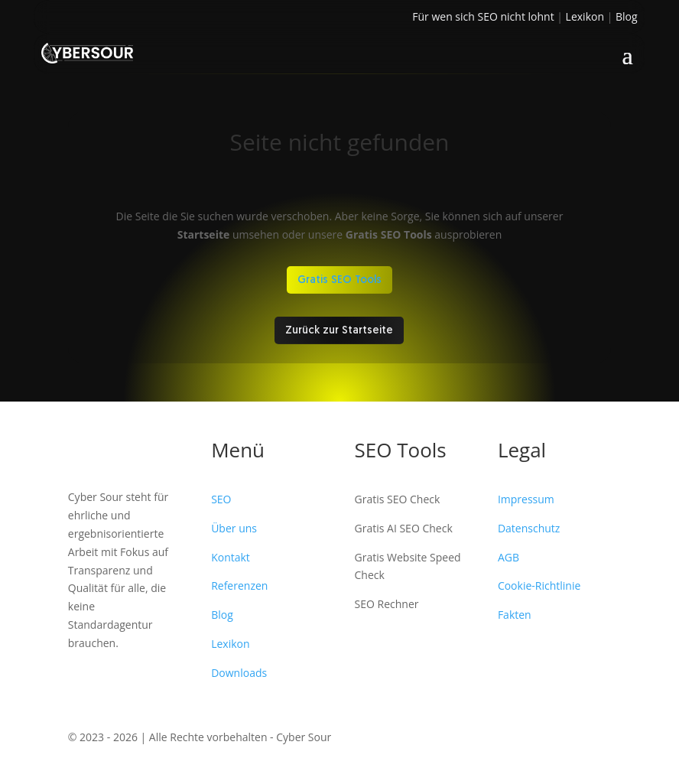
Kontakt (231, 557)
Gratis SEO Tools (339, 280)
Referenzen (239, 586)
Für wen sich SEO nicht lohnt (483, 16)
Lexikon (585, 16)
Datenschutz (529, 528)
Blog (627, 16)
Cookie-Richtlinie (539, 586)
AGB (508, 557)
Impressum (526, 499)
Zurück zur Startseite (339, 331)
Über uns (234, 528)
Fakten (515, 615)
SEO (221, 499)
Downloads (239, 673)
